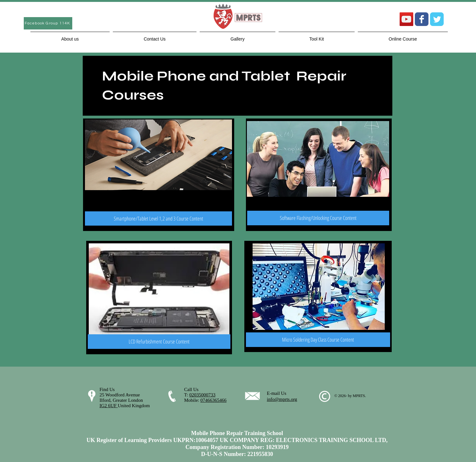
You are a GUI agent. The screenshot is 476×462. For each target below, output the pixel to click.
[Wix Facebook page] (422, 19)
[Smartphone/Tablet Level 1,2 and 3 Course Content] (158, 218)
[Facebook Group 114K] (48, 23)
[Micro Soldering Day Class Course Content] (318, 340)
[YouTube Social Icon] (406, 19)
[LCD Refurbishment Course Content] (159, 342)
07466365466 (213, 400)
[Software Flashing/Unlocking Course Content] (318, 218)
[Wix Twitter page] (437, 19)
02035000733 (202, 395)
